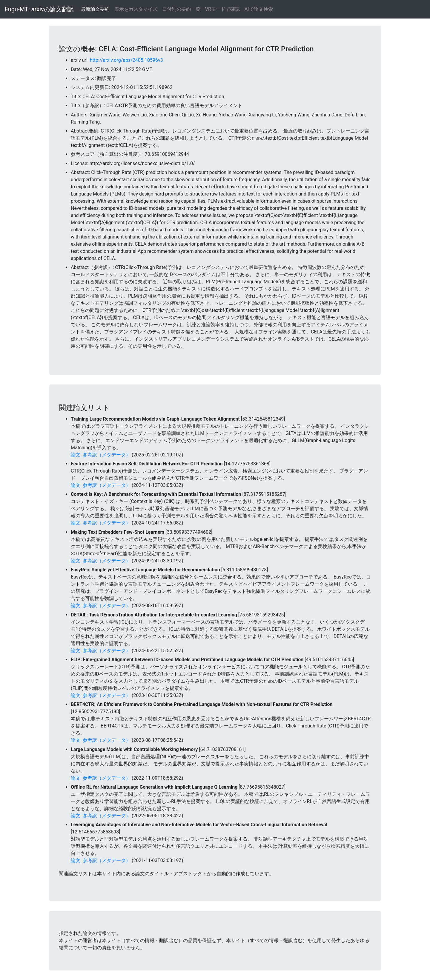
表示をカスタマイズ (136, 9)
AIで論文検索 (259, 9)
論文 (76, 455)
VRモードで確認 (222, 9)
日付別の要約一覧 (181, 9)
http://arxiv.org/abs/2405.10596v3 (126, 60)
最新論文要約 (95, 9)
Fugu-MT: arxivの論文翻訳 (39, 9)
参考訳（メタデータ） (107, 455)
